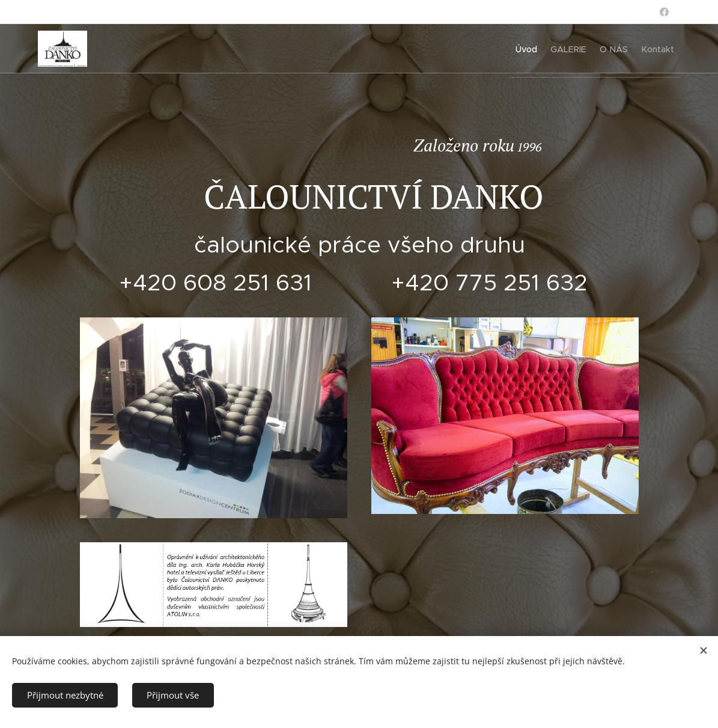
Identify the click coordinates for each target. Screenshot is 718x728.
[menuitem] (500, 49)
